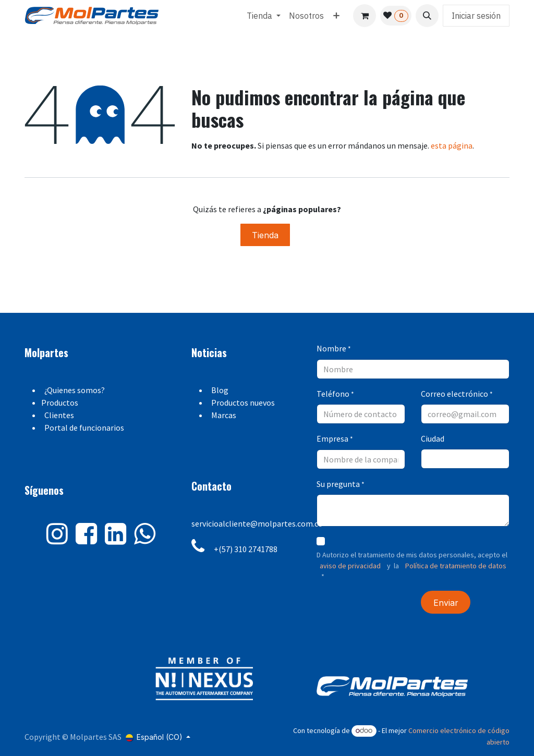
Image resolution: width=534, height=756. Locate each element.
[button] (427, 16)
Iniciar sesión (476, 16)
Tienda (265, 235)
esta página (452, 145)
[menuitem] (264, 16)
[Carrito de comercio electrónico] (365, 16)
